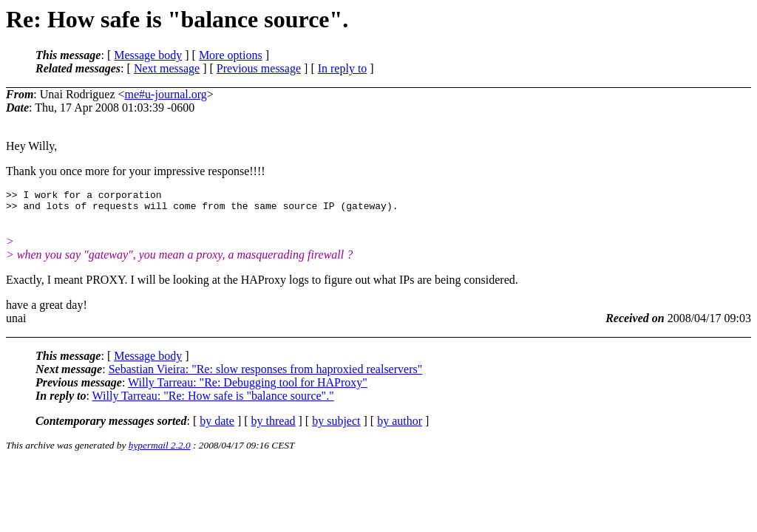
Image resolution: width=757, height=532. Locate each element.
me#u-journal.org (166, 94)
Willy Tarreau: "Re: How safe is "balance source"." (213, 400)
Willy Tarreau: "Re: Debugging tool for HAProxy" (248, 387)
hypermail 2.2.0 (160, 450)
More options (231, 55)
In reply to (343, 68)
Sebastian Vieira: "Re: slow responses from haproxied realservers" (266, 374)
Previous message (259, 68)
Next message (167, 68)
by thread (274, 425)
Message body (148, 55)
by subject (336, 425)
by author (400, 425)
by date (217, 425)
